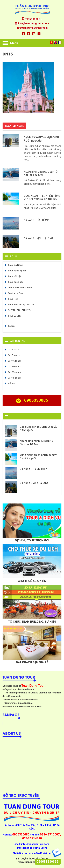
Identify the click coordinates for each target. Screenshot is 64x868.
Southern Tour (14, 293)
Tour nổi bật (13, 276)
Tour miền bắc (14, 282)
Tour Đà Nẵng (14, 265)
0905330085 (48, 861)
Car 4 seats (12, 349)
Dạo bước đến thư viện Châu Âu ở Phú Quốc (39, 428)
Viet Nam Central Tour (18, 288)
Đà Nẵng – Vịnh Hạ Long (38, 238)
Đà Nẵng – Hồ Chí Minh (38, 220)
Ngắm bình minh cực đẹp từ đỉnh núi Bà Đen (37, 442)
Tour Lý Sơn (13, 316)
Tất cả (10, 326)
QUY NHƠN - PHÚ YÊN (18, 310)
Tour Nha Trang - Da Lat (19, 304)
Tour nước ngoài (15, 271)
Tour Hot (11, 299)
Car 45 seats (13, 378)
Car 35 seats (13, 372)
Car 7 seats (12, 355)
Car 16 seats (13, 361)
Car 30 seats (13, 366)
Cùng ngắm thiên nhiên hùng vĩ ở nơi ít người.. (38, 457)
